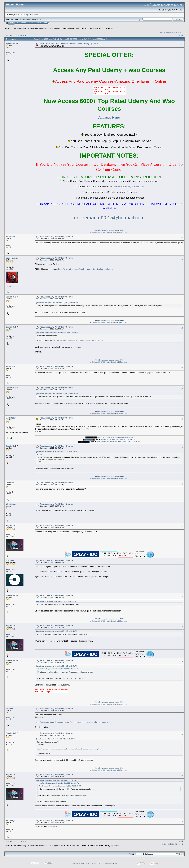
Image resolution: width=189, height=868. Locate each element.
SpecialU (10, 44)
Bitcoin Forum (10, 28)
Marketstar (11, 418)
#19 (182, 776)
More (45, 23)
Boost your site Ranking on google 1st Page (117, 439)
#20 (182, 822)
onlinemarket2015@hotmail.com (127, 187)
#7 (182, 389)
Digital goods (53, 28)
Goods (43, 28)
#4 (182, 298)
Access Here (109, 117)
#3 (182, 259)
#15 (182, 627)
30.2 (33, 19)
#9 (182, 447)
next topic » (179, 32)
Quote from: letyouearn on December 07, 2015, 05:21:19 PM (57, 631)
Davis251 (10, 483)
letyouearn (11, 525)
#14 (182, 597)
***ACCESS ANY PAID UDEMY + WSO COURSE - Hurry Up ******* (90, 28)
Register (38, 23)
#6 (182, 368)
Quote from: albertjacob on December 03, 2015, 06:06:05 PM (57, 303)
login (28, 15)
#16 (182, 661)
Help (18, 23)
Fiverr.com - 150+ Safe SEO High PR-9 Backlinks (115, 437)
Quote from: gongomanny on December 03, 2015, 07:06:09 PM (57, 333)
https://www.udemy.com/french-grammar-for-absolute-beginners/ (86, 269)
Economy (22, 28)
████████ (89, 439)
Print (181, 35)
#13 (182, 562)
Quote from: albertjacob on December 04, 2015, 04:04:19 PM (57, 394)
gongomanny (12, 258)
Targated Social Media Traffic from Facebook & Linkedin (117, 442)
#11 (182, 505)
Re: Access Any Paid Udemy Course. (56, 237)
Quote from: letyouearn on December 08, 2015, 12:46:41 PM (57, 666)
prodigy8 (10, 560)
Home (11, 23)
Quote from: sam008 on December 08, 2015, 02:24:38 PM (56, 739)
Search (24, 23)
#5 (182, 328)
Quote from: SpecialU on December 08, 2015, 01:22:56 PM (56, 780)
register (35, 15)
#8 (182, 419)
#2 (182, 238)
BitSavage (10, 820)
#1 (182, 45)
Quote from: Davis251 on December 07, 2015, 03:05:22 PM (56, 601)
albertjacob (11, 237)
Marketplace (33, 28)
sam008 (9, 709)
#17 (182, 710)
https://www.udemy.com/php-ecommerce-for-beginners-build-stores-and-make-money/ (71, 722)
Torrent (38, 19)
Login (31, 23)
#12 (182, 527)
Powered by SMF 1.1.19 (81, 864)
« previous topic (166, 32)
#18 (182, 734)
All (26, 35)
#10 (182, 484)
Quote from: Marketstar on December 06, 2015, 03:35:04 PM (57, 452)
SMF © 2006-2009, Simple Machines (104, 864)
